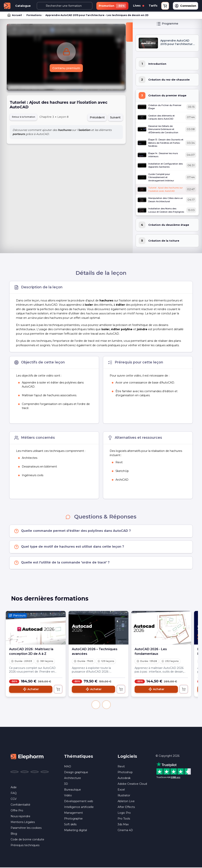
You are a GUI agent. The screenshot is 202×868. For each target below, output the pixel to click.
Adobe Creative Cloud (132, 784)
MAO (68, 767)
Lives (139, 6)
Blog (14, 834)
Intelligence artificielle (79, 808)
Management (73, 813)
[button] (96, 705)
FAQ (14, 793)
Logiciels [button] (127, 757)
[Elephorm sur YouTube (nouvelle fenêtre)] (35, 772)
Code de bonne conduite (27, 840)
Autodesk (124, 779)
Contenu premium (66, 69)
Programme (167, 24)
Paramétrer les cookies (26, 828)
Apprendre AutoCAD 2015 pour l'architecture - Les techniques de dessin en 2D (96, 15)
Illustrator (124, 796)
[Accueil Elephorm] (27, 757)
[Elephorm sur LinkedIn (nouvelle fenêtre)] (45, 772)
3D (66, 784)
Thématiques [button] (79, 757)
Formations (34, 15)
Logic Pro (124, 813)
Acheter (31, 690)
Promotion (112, 6)
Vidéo (68, 796)
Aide (14, 788)
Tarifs (153, 6)
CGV (14, 799)
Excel (121, 790)
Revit (121, 767)
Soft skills (70, 825)
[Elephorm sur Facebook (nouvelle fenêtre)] (14, 772)
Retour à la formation (27, 118)
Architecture (73, 779)
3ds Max (123, 825)
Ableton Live (126, 802)
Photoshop (125, 773)
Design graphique (76, 773)
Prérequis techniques (25, 846)
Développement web (79, 802)
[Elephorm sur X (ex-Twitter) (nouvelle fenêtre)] (25, 772)
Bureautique (73, 790)
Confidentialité (20, 805)
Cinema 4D (125, 831)
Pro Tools (124, 819)
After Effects (126, 808)
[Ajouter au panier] (58, 690)
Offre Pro (17, 811)
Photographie (73, 819)
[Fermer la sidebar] (129, 32)
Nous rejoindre (20, 817)
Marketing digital (76, 831)
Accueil (15, 15)
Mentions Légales (23, 822)
